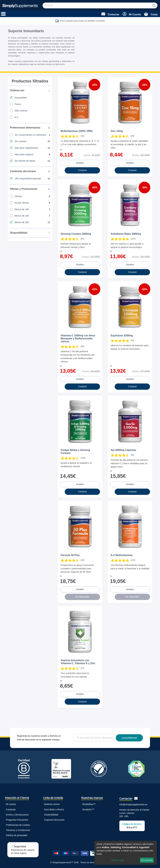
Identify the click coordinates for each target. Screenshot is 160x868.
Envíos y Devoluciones (17, 815)
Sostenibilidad (51, 815)
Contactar (11, 809)
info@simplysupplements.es (133, 804)
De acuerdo (147, 860)
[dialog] (126, 853)
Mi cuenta (11, 804)
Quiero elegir (118, 860)
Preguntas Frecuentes (17, 820)
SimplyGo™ (88, 809)
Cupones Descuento (54, 820)
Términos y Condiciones (18, 830)
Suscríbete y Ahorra (54, 809)
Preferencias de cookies (18, 825)
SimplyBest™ (89, 804)
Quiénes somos (52, 804)
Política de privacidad (17, 835)
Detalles (80, 163)
